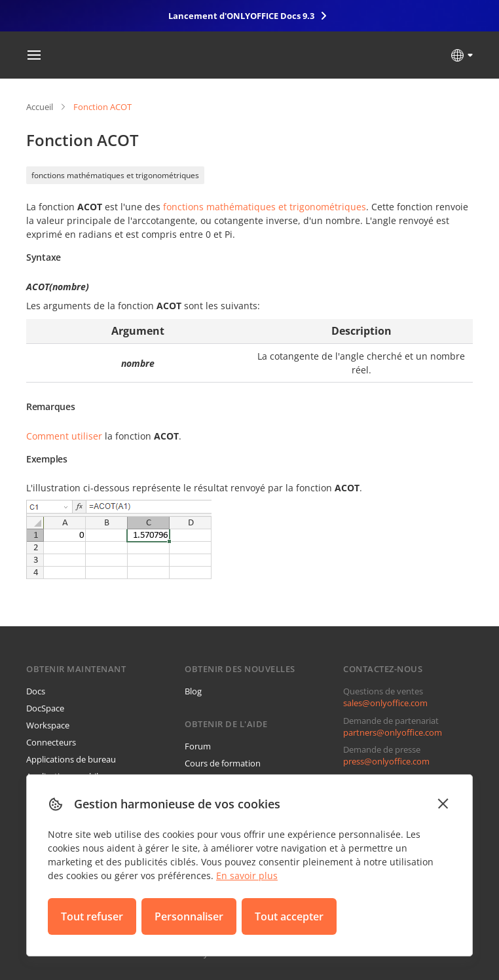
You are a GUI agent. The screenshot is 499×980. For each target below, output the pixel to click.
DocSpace (45, 708)
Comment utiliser (64, 436)
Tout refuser (92, 916)
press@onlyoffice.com (386, 761)
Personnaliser (189, 916)
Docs (36, 691)
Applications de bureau (71, 759)
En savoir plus (247, 876)
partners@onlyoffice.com (393, 732)
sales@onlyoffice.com (385, 703)
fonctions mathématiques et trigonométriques (115, 175)
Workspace (48, 725)
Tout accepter (289, 916)
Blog (193, 691)
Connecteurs (51, 742)
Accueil (40, 107)
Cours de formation (223, 763)
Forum (198, 746)
